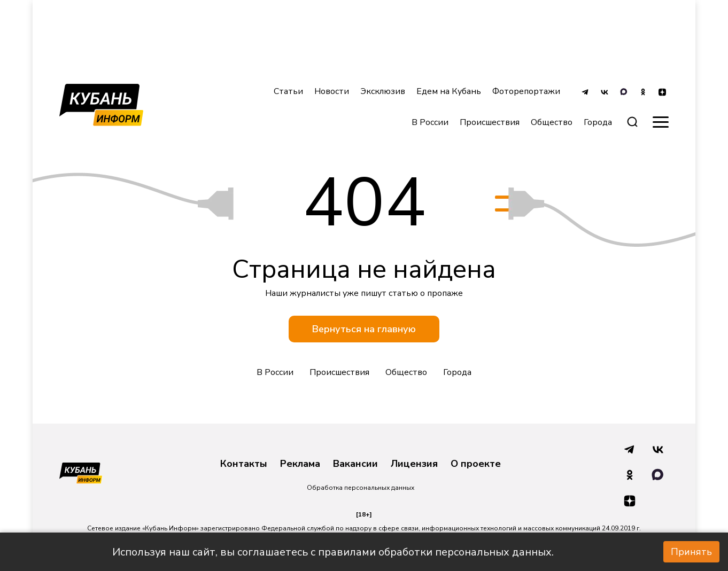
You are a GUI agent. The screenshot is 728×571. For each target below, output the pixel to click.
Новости (332, 91)
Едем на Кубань (449, 91)
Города (457, 372)
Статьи (288, 91)
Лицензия (414, 464)
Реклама (300, 464)
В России (430, 122)
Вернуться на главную (364, 329)
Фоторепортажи (526, 91)
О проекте (476, 464)
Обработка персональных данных (361, 488)
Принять (691, 552)
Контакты (244, 464)
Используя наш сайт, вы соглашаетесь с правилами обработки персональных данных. (333, 552)
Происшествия (490, 122)
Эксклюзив (383, 91)
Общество (552, 122)
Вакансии (355, 464)
